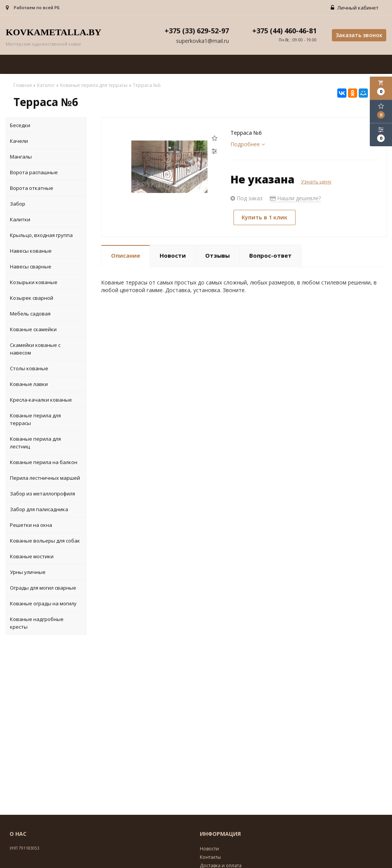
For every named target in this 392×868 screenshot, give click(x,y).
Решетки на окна (31, 525)
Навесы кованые (31, 251)
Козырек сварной (32, 298)
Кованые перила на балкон (44, 462)
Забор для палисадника (39, 509)
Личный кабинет (355, 8)
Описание (126, 255)
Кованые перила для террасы (35, 419)
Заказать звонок (359, 35)
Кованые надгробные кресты (37, 623)
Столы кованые (29, 368)
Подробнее (248, 144)
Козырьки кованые (34, 282)
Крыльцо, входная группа (41, 235)
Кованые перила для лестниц (35, 443)
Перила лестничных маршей (45, 478)
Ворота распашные (34, 172)
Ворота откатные (32, 188)
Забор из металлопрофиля (42, 494)
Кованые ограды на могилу (43, 603)
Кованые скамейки (33, 329)
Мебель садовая (30, 314)
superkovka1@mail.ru (203, 41)
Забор (18, 204)
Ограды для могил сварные (43, 588)
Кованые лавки (29, 384)
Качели (19, 141)
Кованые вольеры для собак (45, 541)
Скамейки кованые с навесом (35, 349)
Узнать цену (316, 181)
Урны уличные (28, 572)
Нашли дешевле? (295, 198)
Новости (173, 255)
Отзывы (217, 255)
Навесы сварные (31, 266)
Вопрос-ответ (270, 255)
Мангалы (21, 157)
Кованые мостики (32, 556)
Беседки (20, 125)
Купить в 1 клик (265, 217)
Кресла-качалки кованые (41, 400)
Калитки (20, 219)
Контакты (210, 857)
